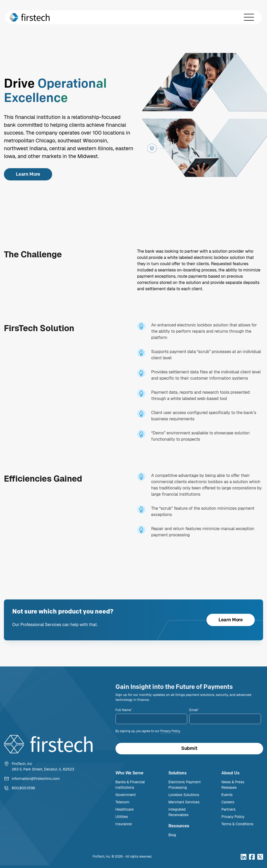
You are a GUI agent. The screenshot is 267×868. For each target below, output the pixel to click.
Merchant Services (184, 802)
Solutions (178, 773)
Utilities (122, 817)
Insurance (124, 824)
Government (126, 795)
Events (227, 795)
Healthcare (125, 809)
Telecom (122, 802)
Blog (172, 835)
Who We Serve (129, 773)
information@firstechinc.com (36, 779)
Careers (228, 802)
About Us (230, 773)
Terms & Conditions (237, 824)
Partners (228, 809)
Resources (179, 826)
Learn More (28, 174)
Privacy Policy (170, 731)
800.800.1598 (23, 788)
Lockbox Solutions (184, 795)
